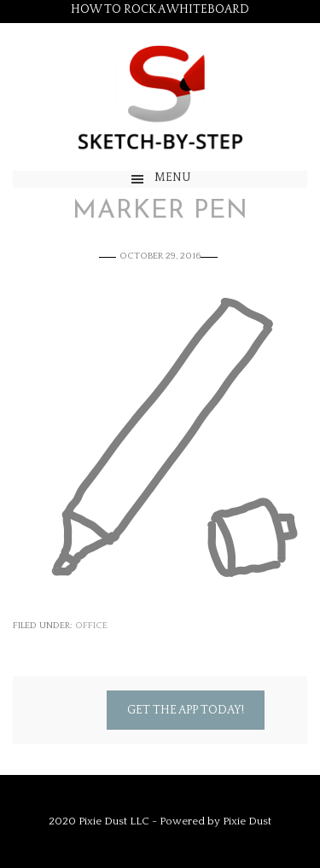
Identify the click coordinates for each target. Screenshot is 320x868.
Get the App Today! (186, 710)
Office (91, 626)
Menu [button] (173, 178)
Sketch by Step (160, 97)
